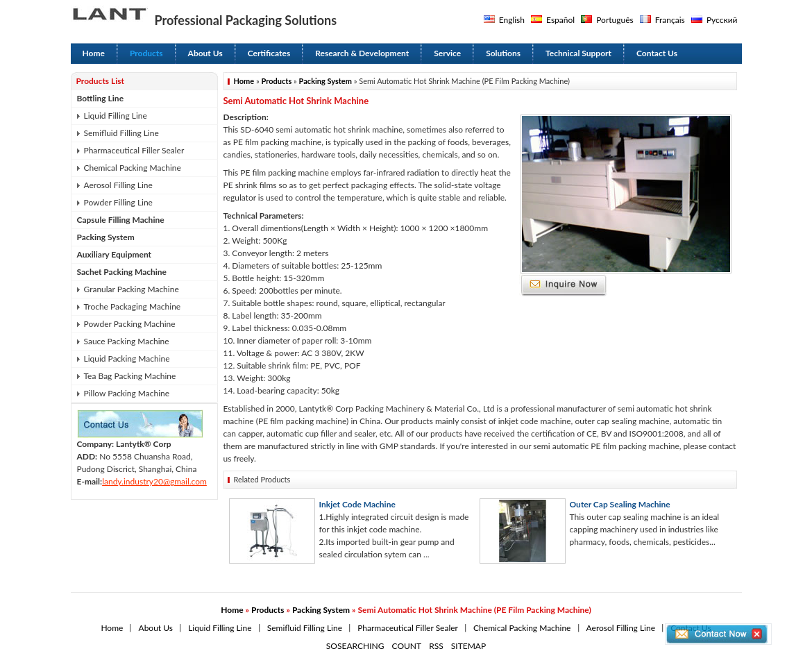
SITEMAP (468, 646)
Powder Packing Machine (130, 324)
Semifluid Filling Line (121, 133)
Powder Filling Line (118, 202)
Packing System (106, 237)
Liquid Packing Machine (127, 358)
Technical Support (578, 53)
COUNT (407, 646)
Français (670, 20)
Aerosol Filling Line (118, 185)
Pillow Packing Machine (127, 393)
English (512, 20)
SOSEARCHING (355, 646)
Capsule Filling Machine (121, 220)
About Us (205, 53)
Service (447, 53)
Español (560, 20)
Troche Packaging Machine (133, 306)
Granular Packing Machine (132, 289)
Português (615, 20)
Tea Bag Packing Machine (130, 376)
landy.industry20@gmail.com (154, 481)
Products (146, 53)
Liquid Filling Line (116, 116)
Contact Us (657, 53)
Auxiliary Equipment (115, 254)
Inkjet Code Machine (357, 504)
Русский (722, 20)
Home (94, 53)
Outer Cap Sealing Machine (620, 504)
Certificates (269, 53)
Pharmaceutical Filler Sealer (134, 150)
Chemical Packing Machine (133, 168)
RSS (436, 646)
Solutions (503, 53)
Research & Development (362, 53)
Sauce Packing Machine (127, 341)
